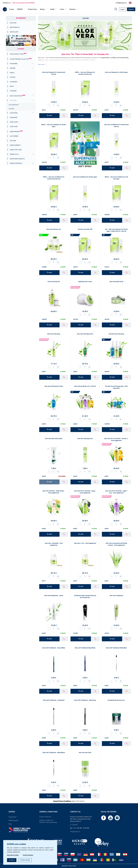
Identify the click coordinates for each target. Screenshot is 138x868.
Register (131, 9)
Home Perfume (16, 132)
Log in (122, 9)
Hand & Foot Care (16, 150)
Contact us (6, 3)
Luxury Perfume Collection (21, 59)
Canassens (14, 117)
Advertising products (17, 159)
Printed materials (16, 163)
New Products (15, 27)
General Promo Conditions (62, 801)
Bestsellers (14, 32)
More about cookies (14, 854)
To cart (49, 115)
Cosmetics (12, 109)
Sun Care (13, 141)
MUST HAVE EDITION (17, 96)
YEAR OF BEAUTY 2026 (18, 54)
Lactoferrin (14, 136)
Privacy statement (45, 817)
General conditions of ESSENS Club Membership (48, 821)
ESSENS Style (14, 154)
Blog (10, 824)
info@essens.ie (121, 3)
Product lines (32, 9)
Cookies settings (28, 860)
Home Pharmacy (15, 145)
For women (14, 64)
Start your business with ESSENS (24, 3)
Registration (13, 817)
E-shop (11, 9)
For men (13, 68)
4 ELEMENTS (14, 82)
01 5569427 (74, 825)
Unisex (12, 73)
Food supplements (14, 105)
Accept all (13, 860)
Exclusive (13, 23)
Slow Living (14, 127)
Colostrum (14, 113)
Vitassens (13, 91)
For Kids (13, 77)
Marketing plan (14, 820)
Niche (12, 86)
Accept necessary (31, 854)
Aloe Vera (13, 100)
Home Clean (14, 122)
